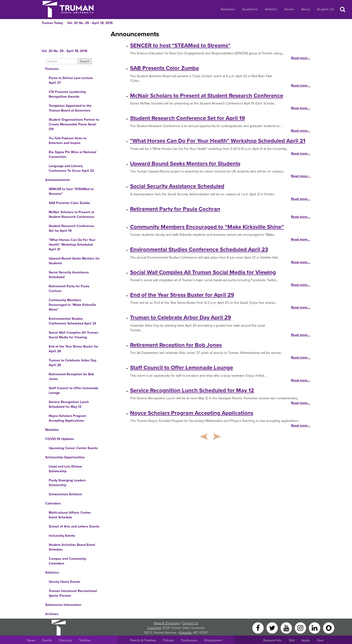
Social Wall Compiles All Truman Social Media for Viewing (74, 335)
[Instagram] (301, 628)
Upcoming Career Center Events (73, 448)
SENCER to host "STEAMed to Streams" (71, 191)
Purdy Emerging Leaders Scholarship (67, 483)
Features (52, 69)
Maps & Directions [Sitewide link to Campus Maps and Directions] (167, 623)
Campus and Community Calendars (68, 561)
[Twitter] (273, 628)
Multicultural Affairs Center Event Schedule (70, 515)
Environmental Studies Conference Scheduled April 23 (72, 321)
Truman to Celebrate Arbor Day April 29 (73, 363)
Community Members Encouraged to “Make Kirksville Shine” (72, 305)
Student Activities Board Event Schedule (72, 547)
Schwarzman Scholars (65, 494)
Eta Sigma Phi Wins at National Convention (73, 154)
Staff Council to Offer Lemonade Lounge (74, 390)
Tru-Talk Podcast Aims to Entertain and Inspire (68, 141)
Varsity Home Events (65, 582)
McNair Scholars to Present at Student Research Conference (72, 214)
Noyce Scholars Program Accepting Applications (67, 418)
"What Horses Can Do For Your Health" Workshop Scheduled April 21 (72, 245)
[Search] (62, 61)
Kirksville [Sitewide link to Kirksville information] (185, 633)
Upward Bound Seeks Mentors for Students (74, 261)
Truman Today (52, 23)
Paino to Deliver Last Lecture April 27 (71, 80)
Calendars (53, 503)
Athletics (271, 9)
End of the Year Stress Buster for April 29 (74, 349)
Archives (52, 614)
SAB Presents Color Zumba (69, 203)
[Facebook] (258, 628)
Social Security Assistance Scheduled (69, 275)
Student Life (326, 9)
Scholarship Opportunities (65, 457)
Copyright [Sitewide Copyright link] (154, 628)
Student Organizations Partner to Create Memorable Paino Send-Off (74, 124)
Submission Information (63, 605)
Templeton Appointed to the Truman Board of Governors (70, 108)
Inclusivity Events (62, 536)
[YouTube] (287, 628)
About (305, 9)
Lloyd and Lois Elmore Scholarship (65, 469)
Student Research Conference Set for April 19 (72, 228)
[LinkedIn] (315, 628)
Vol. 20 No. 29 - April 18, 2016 (90, 23)
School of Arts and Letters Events (74, 526)
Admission (228, 9)
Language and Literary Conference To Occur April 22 (71, 168)
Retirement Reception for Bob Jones (71, 377)
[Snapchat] (329, 628)
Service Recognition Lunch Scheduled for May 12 (69, 404)
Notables (52, 430)
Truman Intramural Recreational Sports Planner (73, 593)
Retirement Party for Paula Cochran (69, 289)
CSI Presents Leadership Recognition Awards (67, 94)
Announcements (58, 180)
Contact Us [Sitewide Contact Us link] (190, 623)
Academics (250, 9)
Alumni (289, 9)
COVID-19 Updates (60, 439)
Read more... (301, 58)
